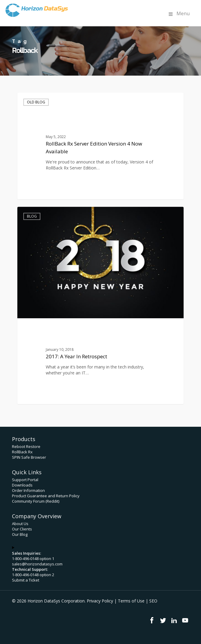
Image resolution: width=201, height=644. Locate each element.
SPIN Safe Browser (29, 457)
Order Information (28, 490)
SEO (153, 601)
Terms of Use (131, 601)
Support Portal (25, 480)
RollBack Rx (22, 452)
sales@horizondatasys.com (37, 564)
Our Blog (20, 534)
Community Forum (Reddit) (36, 501)
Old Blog (36, 102)
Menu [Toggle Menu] (179, 14)
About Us (20, 524)
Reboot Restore (26, 446)
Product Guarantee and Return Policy (46, 496)
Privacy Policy (100, 601)
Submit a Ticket (26, 580)
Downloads (22, 485)
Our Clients (22, 529)
